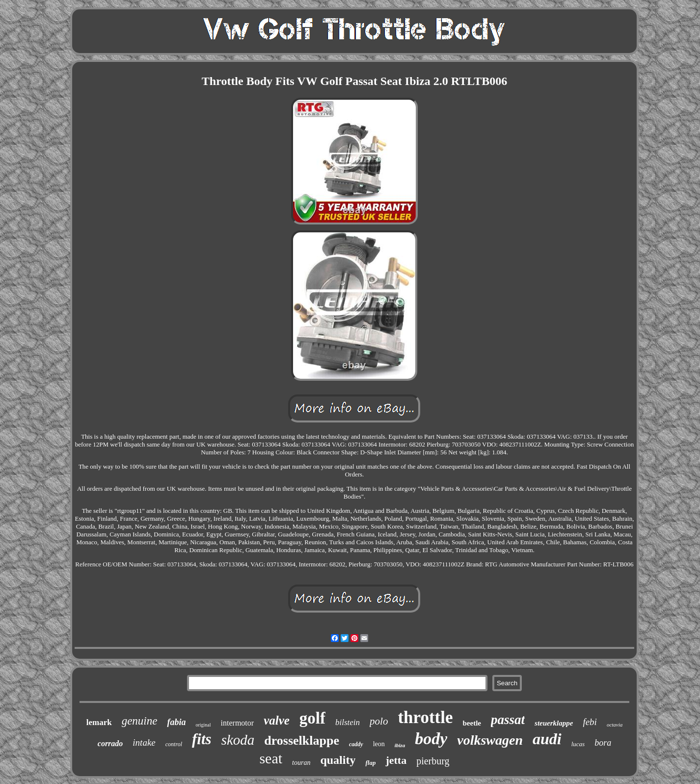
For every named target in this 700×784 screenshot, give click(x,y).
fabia (176, 722)
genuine (140, 721)
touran (301, 763)
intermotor (238, 723)
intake (144, 742)
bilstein (348, 722)
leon (379, 744)
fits (202, 739)
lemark (99, 722)
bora (603, 743)
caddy (356, 744)
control (174, 744)
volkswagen (490, 740)
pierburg (433, 761)
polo (379, 721)
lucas (578, 744)
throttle (425, 717)
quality (338, 760)
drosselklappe (302, 741)
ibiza (400, 745)
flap (370, 763)
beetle (472, 723)
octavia (615, 725)
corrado (110, 743)
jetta (396, 760)
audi (547, 739)
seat (271, 758)
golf (312, 718)
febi (590, 722)
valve (277, 720)
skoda (238, 740)
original (203, 725)
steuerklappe (554, 723)
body (431, 739)
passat (508, 720)
